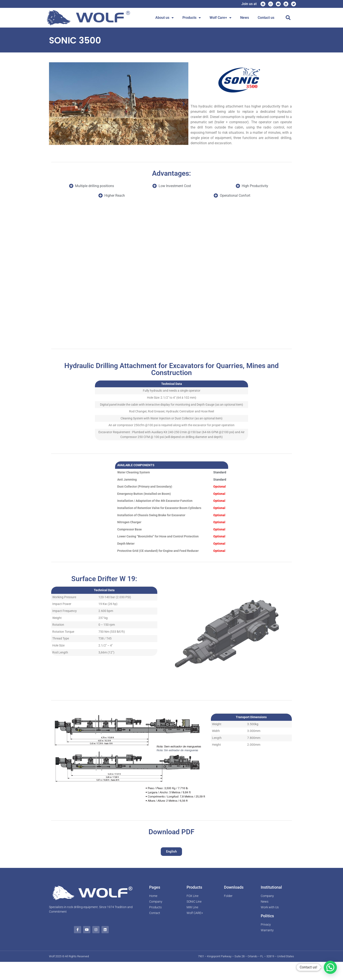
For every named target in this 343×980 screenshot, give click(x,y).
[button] (288, 18)
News (245, 18)
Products (192, 18)
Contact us (266, 18)
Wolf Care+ (220, 18)
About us (164, 18)
